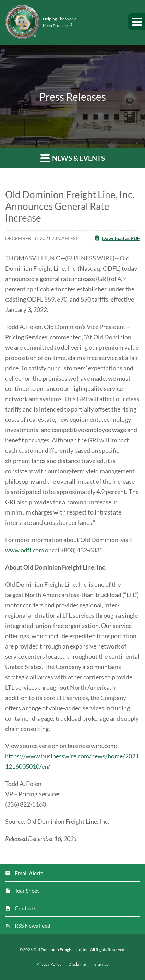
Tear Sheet (27, 891)
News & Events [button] (73, 158)
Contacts (26, 908)
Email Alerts (29, 873)
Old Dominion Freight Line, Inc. (61, 950)
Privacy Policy (49, 964)
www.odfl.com (25, 550)
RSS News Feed (33, 926)
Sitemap (101, 964)
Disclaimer (78, 964)
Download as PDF (117, 238)
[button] (136, 22)
